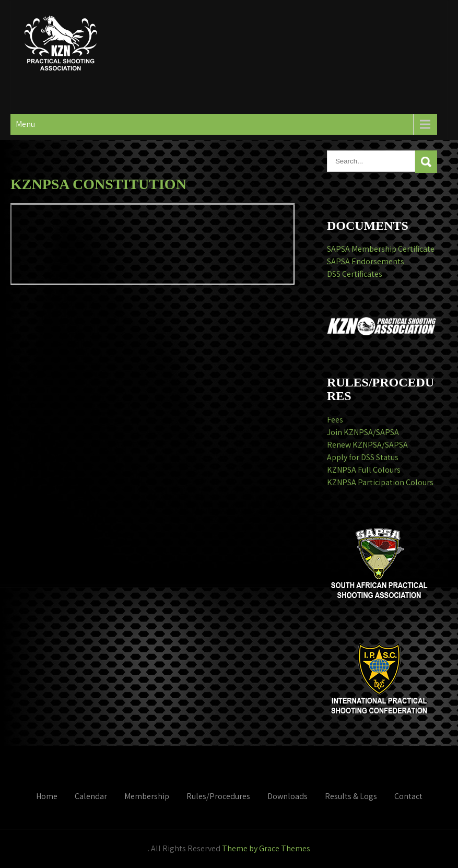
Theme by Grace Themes (266, 848)
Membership (147, 796)
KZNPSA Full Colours (364, 470)
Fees (335, 420)
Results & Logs (351, 796)
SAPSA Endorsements (366, 261)
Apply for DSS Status (363, 457)
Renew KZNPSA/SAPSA (367, 445)
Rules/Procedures (218, 796)
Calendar (91, 796)
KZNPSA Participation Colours (380, 482)
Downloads (287, 796)
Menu (25, 124)
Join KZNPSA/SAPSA (363, 432)
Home (47, 796)
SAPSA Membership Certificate (381, 249)
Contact (408, 796)
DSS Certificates (355, 274)
